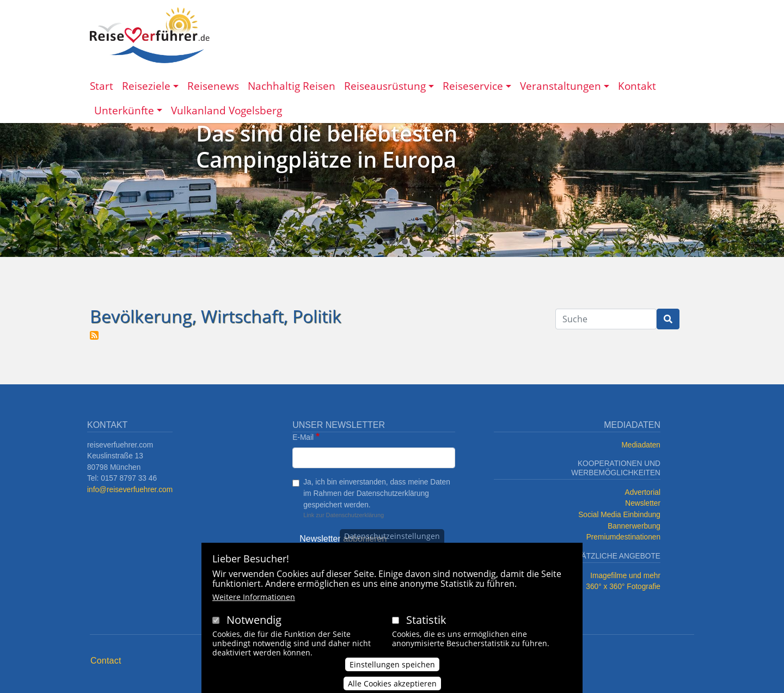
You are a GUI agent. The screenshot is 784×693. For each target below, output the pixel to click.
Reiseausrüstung (385, 86)
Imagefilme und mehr (625, 576)
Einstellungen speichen (392, 672)
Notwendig (254, 627)
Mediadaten (641, 445)
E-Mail (303, 437)
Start (102, 86)
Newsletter (643, 503)
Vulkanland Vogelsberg (226, 110)
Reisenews (213, 86)
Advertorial (643, 492)
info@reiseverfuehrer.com (130, 490)
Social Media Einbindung (619, 515)
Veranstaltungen (561, 86)
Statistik (426, 627)
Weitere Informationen (254, 605)
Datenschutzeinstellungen (392, 544)
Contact (106, 661)
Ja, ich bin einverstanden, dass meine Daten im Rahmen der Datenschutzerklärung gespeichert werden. (377, 493)
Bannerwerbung (634, 526)
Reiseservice (473, 86)
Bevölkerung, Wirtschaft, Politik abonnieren (94, 335)
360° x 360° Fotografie (623, 587)
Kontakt (637, 86)
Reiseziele (146, 86)
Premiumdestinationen (623, 537)
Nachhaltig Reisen (292, 86)
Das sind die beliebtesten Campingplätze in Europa (327, 146)
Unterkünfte (124, 110)
